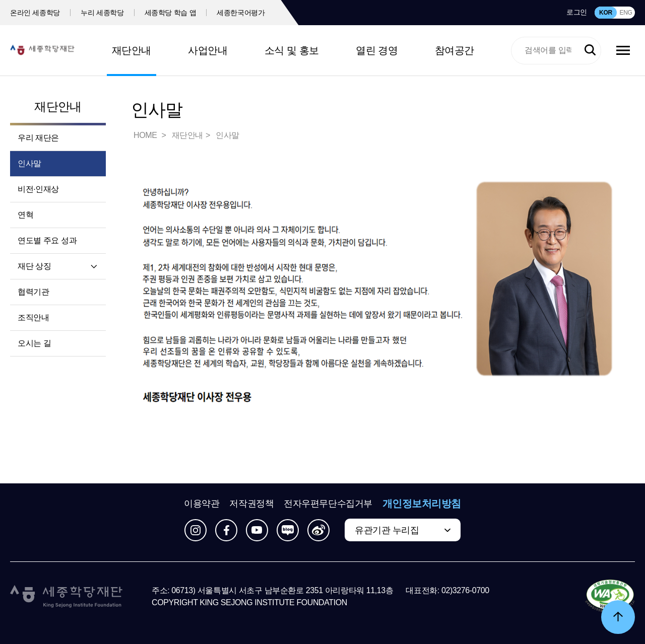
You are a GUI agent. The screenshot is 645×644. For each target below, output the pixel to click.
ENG (626, 13)
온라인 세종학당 (35, 13)
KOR (606, 13)
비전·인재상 (38, 189)
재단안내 (132, 50)
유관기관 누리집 (387, 530)
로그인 (577, 12)
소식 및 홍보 (292, 50)
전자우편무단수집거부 (328, 504)
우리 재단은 (38, 138)
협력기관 (33, 292)
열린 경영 (377, 50)
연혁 (25, 215)
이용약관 (202, 504)
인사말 (29, 163)
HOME (146, 135)
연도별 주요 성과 (47, 240)
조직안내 (33, 317)
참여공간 (455, 50)
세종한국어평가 (241, 13)
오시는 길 (34, 343)
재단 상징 (34, 266)
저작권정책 (251, 504)
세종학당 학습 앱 (171, 13)
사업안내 (208, 50)
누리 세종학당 (102, 13)
